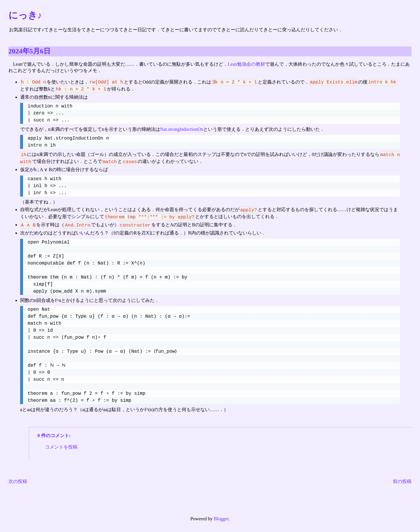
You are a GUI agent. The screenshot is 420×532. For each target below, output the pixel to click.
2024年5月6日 (29, 51)
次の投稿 (18, 482)
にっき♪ (25, 15)
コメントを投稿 (61, 447)
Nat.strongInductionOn (182, 129)
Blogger (221, 520)
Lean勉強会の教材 (246, 64)
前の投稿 (402, 482)
